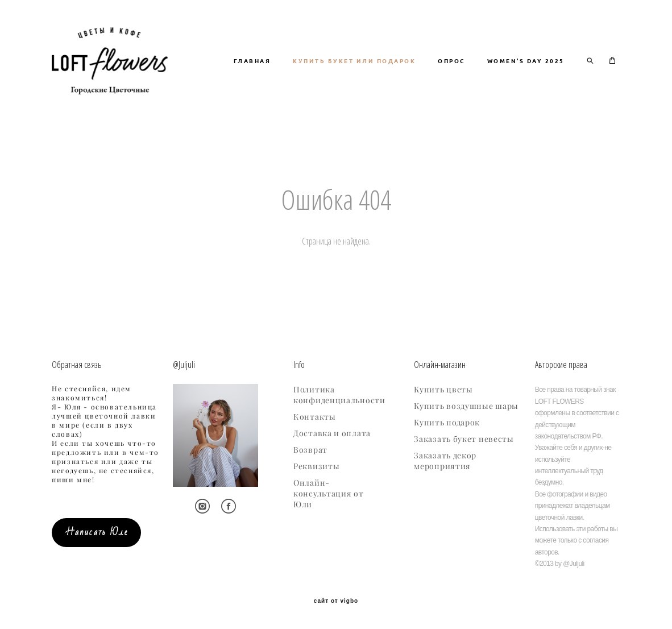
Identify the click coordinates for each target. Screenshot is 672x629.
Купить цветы (443, 390)
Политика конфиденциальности (339, 396)
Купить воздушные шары (466, 407)
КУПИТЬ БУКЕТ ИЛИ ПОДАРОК (454, 68)
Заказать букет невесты (464, 440)
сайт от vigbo (336, 602)
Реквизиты (316, 467)
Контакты (315, 417)
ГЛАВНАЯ (352, 68)
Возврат (310, 450)
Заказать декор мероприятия (445, 462)
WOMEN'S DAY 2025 (526, 83)
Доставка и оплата (332, 434)
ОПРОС (551, 68)
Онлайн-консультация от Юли (329, 494)
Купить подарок (447, 423)
